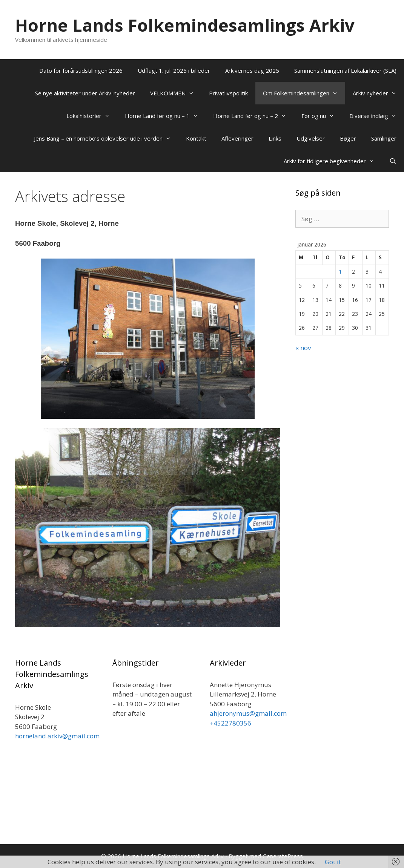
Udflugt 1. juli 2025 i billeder (174, 70)
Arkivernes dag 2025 (252, 70)
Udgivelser (311, 138)
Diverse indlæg (377, 116)
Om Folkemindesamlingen (304, 93)
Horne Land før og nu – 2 (253, 116)
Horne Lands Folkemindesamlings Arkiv (185, 25)
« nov (303, 348)
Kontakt (196, 138)
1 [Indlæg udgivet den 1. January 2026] (340, 272)
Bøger (348, 138)
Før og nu (322, 116)
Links (275, 138)
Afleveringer (237, 138)
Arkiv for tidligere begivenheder (333, 161)
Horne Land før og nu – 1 (165, 116)
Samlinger (384, 138)
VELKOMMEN (176, 93)
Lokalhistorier (92, 116)
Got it (333, 862)
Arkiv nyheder (378, 93)
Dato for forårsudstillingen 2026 (81, 70)
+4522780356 (230, 723)
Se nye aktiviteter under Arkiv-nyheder (85, 93)
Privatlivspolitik (228, 93)
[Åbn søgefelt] (393, 161)
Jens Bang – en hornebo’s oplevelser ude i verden (106, 138)
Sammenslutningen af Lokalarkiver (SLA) (345, 70)
